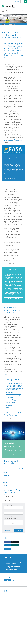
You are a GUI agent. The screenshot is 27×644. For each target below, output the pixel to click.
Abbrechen (8, 574)
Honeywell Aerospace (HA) (11, 434)
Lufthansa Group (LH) (10, 429)
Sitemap (5, 633)
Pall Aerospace (9, 437)
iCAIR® (7, 612)
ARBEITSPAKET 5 (6, 530)
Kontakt (6, 634)
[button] (7, 586)
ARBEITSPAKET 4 (6, 526)
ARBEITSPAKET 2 (6, 520)
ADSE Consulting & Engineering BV (13, 431)
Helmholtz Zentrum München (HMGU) (14, 426)
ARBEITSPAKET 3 (6, 523)
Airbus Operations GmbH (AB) (12, 427)
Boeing (7, 439)
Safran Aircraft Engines (11, 436)
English (17, 2)
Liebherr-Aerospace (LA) (11, 432)
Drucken (7, 593)
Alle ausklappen (20, 512)
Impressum (6, 636)
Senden (19, 574)
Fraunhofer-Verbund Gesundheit (13, 606)
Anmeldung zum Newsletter (12, 613)
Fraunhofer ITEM (10, 414)
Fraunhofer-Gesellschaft (11, 608)
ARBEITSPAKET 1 (6, 516)
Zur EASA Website (9, 197)
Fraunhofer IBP (9, 415)
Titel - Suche (22, 2)
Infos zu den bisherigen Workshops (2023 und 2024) (13, 331)
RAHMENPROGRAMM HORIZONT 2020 (13, 498)
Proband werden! (10, 605)
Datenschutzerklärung (9, 637)
